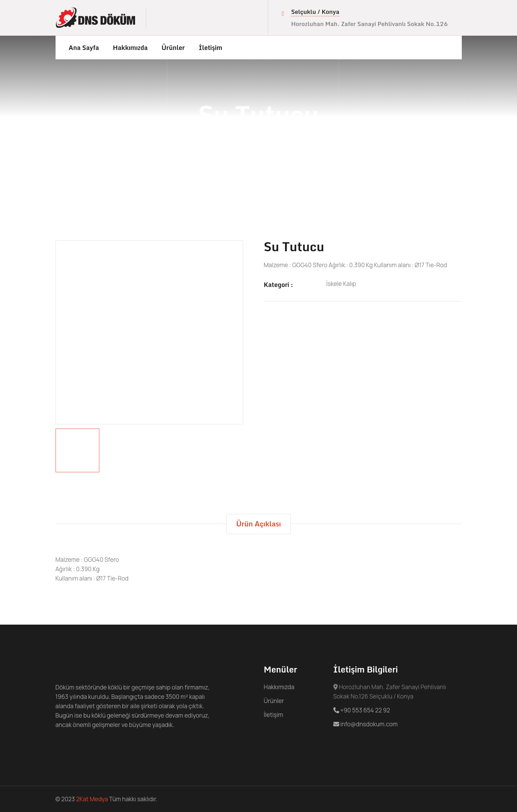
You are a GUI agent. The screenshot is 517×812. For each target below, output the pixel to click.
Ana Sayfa (84, 48)
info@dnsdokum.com (366, 724)
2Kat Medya (92, 799)
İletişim (210, 48)
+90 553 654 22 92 (362, 710)
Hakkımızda (130, 48)
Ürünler (173, 48)
